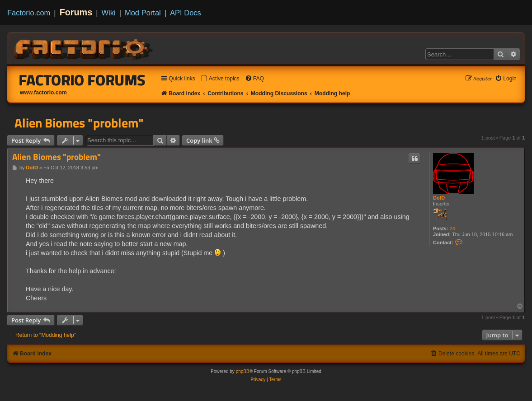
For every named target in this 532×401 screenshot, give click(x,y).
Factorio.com (29, 13)
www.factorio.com (43, 93)
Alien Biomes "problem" (79, 123)
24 (452, 228)
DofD (439, 198)
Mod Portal (143, 13)
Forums (76, 12)
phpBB (243, 371)
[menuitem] (220, 79)
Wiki (109, 13)
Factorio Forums (82, 80)
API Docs (186, 13)
